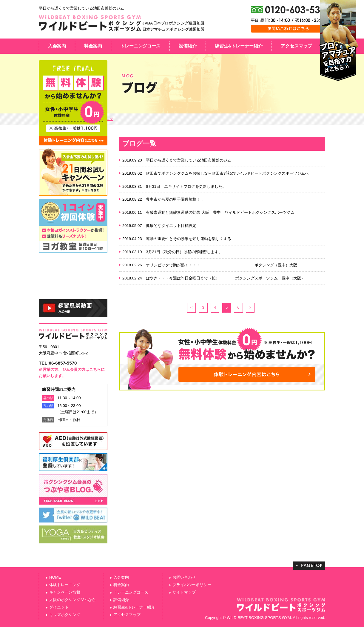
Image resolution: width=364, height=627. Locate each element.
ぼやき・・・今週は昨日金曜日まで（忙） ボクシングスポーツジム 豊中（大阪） (225, 278)
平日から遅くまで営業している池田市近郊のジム (189, 160)
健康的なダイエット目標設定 (171, 226)
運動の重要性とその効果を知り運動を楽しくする (189, 239)
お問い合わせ (184, 577)
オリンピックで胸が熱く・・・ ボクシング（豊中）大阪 (222, 265)
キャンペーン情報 (65, 592)
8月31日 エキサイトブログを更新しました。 (186, 186)
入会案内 (57, 46)
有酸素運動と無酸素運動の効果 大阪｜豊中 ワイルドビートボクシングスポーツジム (220, 212)
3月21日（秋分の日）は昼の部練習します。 (184, 252)
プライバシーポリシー (192, 585)
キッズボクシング (65, 615)
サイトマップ (184, 592)
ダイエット (59, 607)
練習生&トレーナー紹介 (239, 46)
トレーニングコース (140, 46)
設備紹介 (188, 46)
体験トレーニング (65, 585)
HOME (55, 577)
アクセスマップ (296, 46)
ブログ (108, 119)
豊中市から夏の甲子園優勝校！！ (175, 199)
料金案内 (93, 46)
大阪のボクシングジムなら (73, 600)
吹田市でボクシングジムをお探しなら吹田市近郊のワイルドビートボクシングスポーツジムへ (227, 173)
